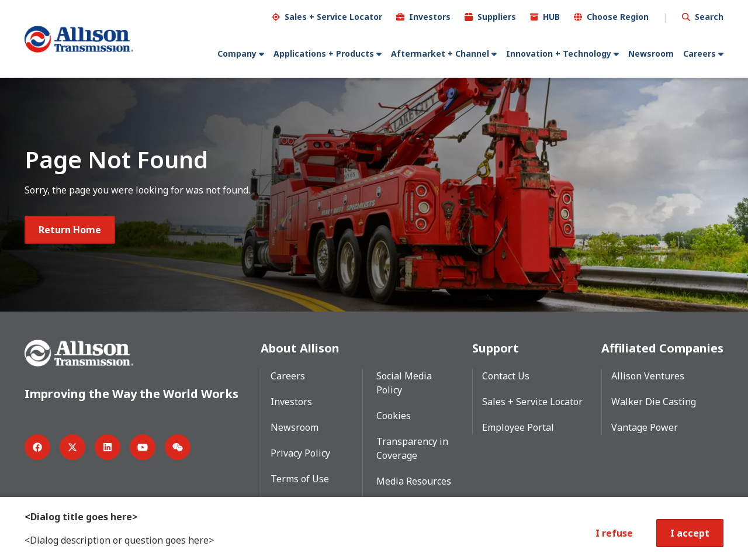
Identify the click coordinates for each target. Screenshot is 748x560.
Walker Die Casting (654, 402)
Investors (430, 17)
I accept (690, 533)
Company (237, 53)
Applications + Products (324, 53)
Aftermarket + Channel (440, 53)
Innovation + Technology (559, 53)
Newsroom (651, 53)
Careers (699, 53)
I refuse (614, 533)
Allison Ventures (648, 376)
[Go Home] (79, 39)
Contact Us (506, 376)
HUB (551, 17)
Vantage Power (645, 427)
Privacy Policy (300, 453)
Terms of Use (300, 479)
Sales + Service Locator (333, 17)
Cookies (394, 416)
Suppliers (497, 17)
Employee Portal (518, 427)
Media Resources (414, 481)
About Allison (300, 348)
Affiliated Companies (662, 348)
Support (496, 348)
